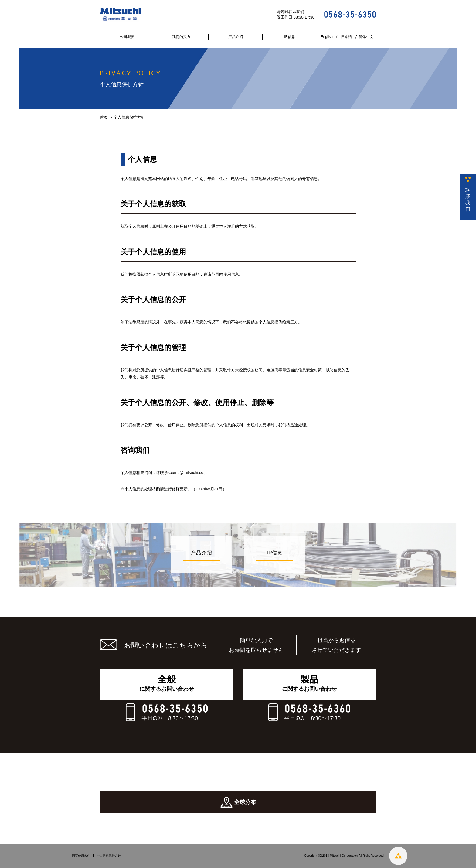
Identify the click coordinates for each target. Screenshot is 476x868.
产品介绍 (236, 37)
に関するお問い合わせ (167, 683)
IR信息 (290, 37)
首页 (104, 117)
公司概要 (127, 37)
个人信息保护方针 (109, 856)
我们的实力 (181, 37)
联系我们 (468, 200)
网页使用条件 (81, 856)
